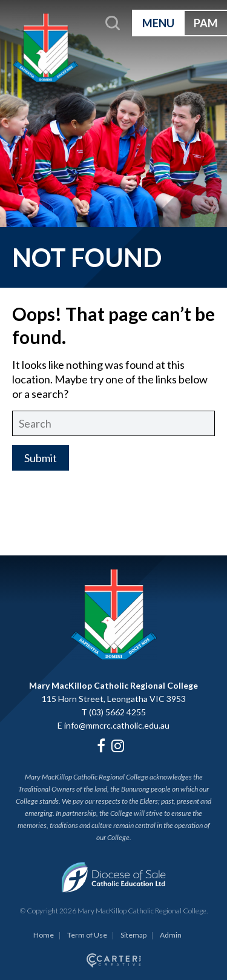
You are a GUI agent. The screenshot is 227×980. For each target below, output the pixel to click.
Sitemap (133, 935)
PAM (206, 23)
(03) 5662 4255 (117, 712)
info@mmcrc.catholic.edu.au (117, 725)
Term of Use (87, 935)
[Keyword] (113, 423)
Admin (171, 935)
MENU (158, 23)
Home (44, 935)
